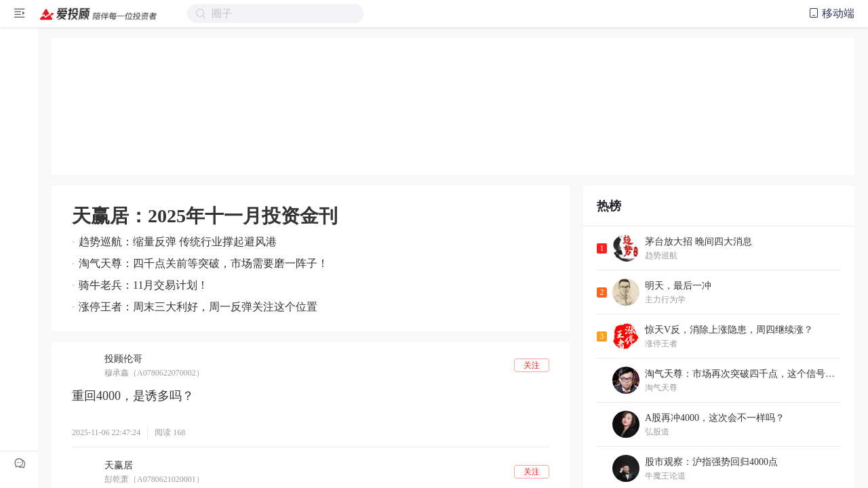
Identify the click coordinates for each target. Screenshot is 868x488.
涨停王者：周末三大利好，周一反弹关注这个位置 (198, 307)
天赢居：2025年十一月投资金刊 (205, 216)
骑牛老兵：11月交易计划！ (143, 285)
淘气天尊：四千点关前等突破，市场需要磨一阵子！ (203, 263)
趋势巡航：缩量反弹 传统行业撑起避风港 (178, 242)
